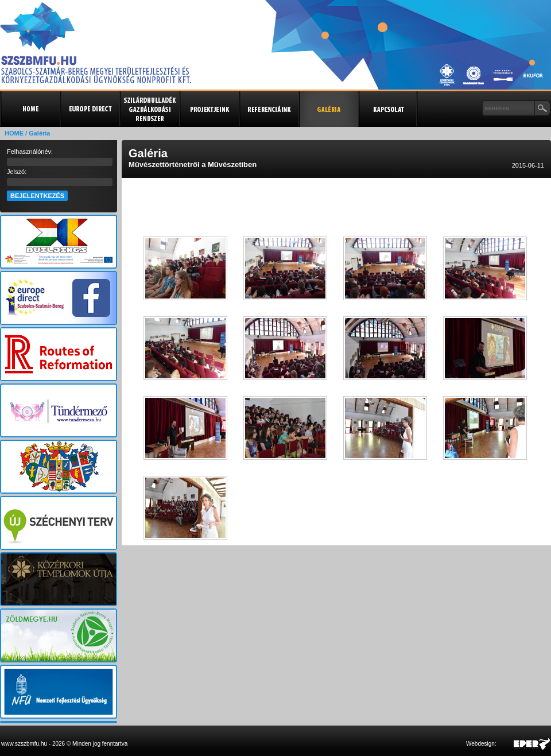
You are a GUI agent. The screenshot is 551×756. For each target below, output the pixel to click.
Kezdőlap (30, 109)
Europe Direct (90, 109)
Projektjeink (209, 109)
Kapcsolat (388, 109)
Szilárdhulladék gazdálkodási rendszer (149, 109)
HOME (14, 133)
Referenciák (269, 109)
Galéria (328, 109)
